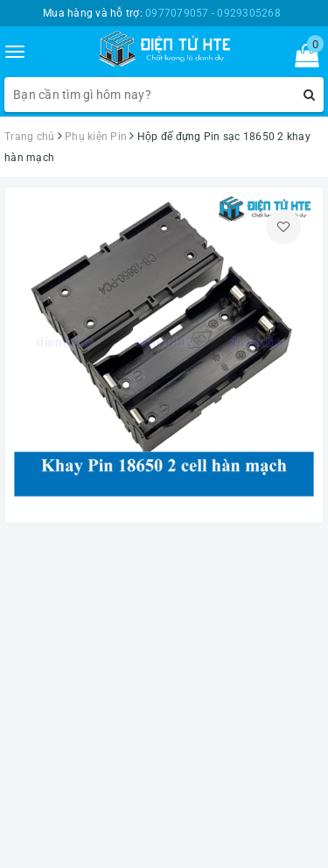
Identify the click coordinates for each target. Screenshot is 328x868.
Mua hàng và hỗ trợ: (162, 13)
